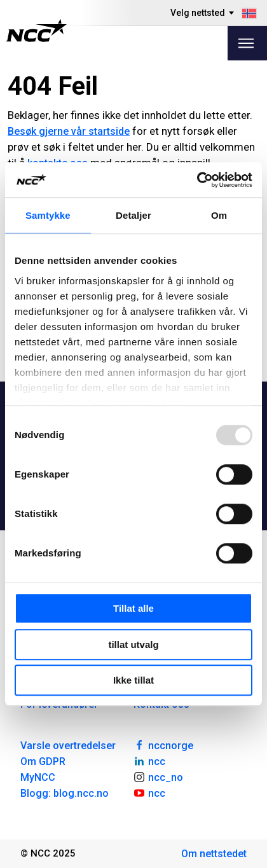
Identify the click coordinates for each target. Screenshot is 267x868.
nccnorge (163, 745)
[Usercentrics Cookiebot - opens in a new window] (197, 180)
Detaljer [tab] (133, 215)
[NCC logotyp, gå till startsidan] (37, 31)
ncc (149, 761)
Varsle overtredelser (68, 746)
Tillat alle (133, 608)
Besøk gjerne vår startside (69, 131)
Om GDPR (43, 761)
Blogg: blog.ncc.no (65, 793)
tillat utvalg (133, 644)
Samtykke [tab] (48, 215)
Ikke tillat (133, 680)
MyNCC (38, 777)
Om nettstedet (214, 854)
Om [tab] (219, 215)
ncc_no (158, 776)
